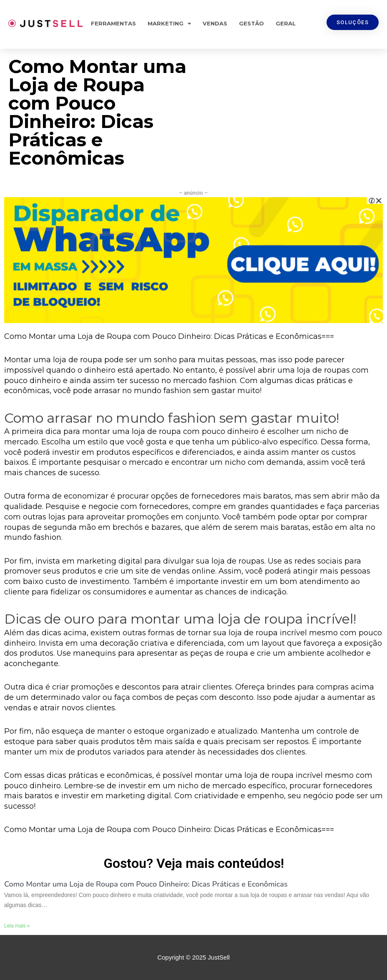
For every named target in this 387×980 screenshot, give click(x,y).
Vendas (215, 23)
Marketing (169, 24)
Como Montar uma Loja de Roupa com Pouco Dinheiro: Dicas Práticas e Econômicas (146, 884)
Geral (286, 23)
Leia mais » (17, 926)
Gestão (251, 23)
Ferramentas (113, 23)
